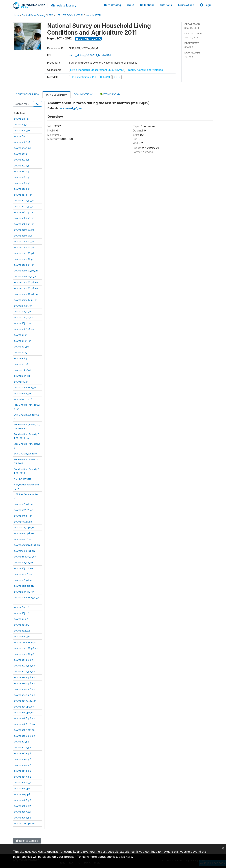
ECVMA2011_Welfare (25, 453)
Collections (147, 5)
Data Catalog (113, 5)
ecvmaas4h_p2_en (24, 695)
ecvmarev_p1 (21, 381)
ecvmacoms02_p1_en (26, 282)
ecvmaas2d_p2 (22, 747)
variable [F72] (93, 15)
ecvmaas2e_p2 (22, 753)
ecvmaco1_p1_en (23, 504)
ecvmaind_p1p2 (23, 370)
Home (16, 15)
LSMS (50, 15)
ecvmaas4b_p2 (22, 765)
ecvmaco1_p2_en (24, 580)
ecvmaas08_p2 (22, 817)
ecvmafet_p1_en (23, 521)
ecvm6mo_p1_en (23, 306)
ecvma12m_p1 (21, 119)
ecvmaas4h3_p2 (23, 782)
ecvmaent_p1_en (23, 516)
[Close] (223, 848)
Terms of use (186, 5)
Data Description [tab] (56, 95)
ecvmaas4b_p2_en (24, 683)
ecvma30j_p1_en (23, 323)
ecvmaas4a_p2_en (24, 677)
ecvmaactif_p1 (22, 142)
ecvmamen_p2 (22, 636)
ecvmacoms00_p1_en (26, 271)
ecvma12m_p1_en (23, 317)
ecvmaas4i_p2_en (24, 706)
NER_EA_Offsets (23, 479)
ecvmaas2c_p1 (22, 165)
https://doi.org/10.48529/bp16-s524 (90, 55)
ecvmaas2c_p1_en (24, 206)
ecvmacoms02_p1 (24, 241)
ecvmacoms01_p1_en (26, 276)
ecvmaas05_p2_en (24, 718)
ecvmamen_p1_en (24, 533)
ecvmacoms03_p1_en (26, 288)
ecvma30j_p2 (21, 613)
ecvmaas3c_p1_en (24, 212)
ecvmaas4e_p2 (22, 771)
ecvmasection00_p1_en (27, 545)
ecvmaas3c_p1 (22, 177)
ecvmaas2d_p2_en (24, 666)
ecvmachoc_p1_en (24, 823)
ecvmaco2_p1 (22, 352)
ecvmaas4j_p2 (22, 794)
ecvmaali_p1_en (23, 341)
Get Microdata (88, 38)
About (130, 5)
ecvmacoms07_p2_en (26, 648)
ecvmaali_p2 (21, 619)
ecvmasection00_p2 (25, 642)
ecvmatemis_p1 (22, 393)
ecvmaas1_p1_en (23, 195)
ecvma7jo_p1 (21, 136)
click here (125, 857)
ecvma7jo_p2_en (23, 562)
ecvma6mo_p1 (22, 130)
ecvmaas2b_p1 (22, 160)
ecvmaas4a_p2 (22, 759)
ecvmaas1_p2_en (23, 660)
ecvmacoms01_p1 (24, 235)
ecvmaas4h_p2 (22, 776)
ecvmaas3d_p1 (22, 183)
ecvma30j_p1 (21, 124)
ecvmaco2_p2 (22, 630)
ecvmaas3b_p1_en (24, 265)
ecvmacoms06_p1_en (26, 294)
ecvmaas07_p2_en (24, 730)
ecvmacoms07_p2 (24, 654)
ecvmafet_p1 (21, 364)
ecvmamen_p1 (22, 376)
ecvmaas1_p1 (21, 154)
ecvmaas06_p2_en (24, 724)
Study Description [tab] (28, 94)
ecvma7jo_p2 (21, 607)
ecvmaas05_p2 (22, 800)
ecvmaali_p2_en (23, 574)
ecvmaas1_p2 (21, 742)
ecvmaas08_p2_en (24, 736)
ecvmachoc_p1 (22, 148)
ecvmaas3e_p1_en (24, 224)
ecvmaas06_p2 (22, 806)
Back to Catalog (27, 841)
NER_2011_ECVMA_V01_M (69, 15)
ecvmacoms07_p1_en (26, 300)
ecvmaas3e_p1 (22, 189)
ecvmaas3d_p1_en (24, 218)
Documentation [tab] (84, 94)
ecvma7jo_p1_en (23, 311)
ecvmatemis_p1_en (24, 551)
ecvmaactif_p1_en (24, 329)
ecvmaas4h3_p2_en (25, 701)
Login (206, 5)
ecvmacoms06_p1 (24, 253)
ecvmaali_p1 (21, 335)
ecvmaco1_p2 (22, 625)
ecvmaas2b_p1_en (24, 200)
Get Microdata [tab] (110, 94)
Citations (166, 5)
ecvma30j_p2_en (23, 568)
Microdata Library (63, 5)
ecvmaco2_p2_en (24, 586)
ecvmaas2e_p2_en (24, 671)
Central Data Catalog (33, 15)
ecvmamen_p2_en (24, 592)
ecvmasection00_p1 (25, 387)
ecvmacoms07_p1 (24, 259)
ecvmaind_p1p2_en (25, 527)
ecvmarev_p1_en (23, 539)
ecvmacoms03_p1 (24, 247)
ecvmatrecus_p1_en (25, 557)
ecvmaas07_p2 (22, 812)
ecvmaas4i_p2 (22, 788)
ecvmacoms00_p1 (24, 230)
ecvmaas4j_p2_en (24, 712)
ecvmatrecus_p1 (23, 399)
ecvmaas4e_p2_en (24, 689)
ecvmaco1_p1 (21, 347)
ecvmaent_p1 (21, 358)
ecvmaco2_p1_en (24, 510)
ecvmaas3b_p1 (22, 171)
